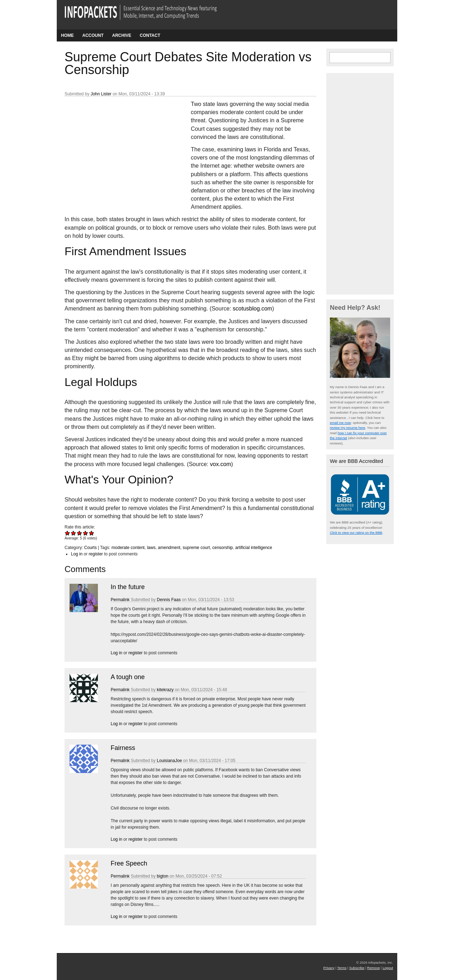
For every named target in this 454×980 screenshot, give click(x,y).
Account (93, 35)
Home (67, 35)
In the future (128, 587)
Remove (373, 968)
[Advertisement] (118, 147)
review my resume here (348, 428)
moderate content (128, 548)
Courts (90, 548)
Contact (150, 35)
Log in (77, 554)
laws (151, 548)
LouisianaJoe (169, 761)
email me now (340, 423)
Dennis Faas (169, 600)
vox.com (221, 464)
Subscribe (357, 968)
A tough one (128, 677)
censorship (222, 548)
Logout (388, 968)
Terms (342, 968)
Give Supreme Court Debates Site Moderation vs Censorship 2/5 (74, 533)
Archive (122, 35)
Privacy (329, 968)
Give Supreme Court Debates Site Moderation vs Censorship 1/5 (68, 533)
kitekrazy (165, 690)
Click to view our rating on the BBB (356, 533)
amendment (169, 548)
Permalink (120, 600)
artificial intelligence (254, 548)
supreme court (196, 548)
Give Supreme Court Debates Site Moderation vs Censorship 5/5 (92, 533)
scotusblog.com (252, 309)
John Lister (101, 94)
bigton (163, 876)
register (96, 554)
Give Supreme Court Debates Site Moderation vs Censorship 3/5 (80, 533)
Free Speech (129, 863)
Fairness (123, 748)
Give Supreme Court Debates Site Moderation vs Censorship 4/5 (86, 533)
